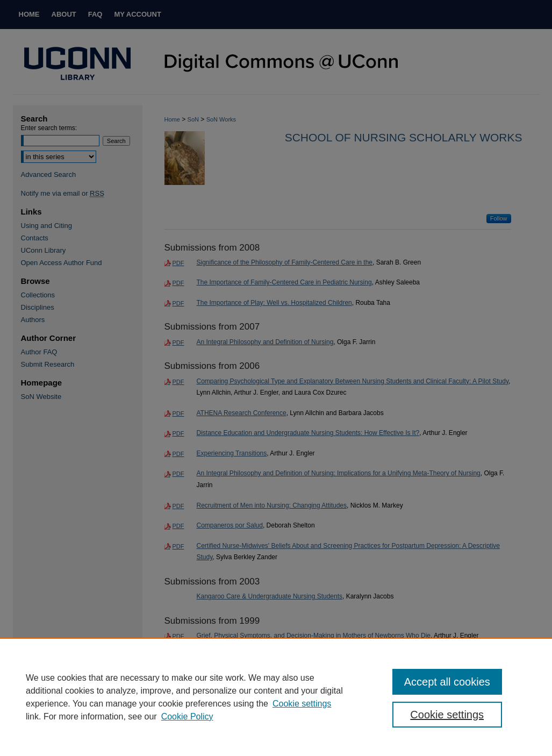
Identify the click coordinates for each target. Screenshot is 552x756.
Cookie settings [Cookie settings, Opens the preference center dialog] (447, 715)
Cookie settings (302, 704)
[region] (276, 697)
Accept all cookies (447, 682)
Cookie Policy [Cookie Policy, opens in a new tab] (187, 716)
